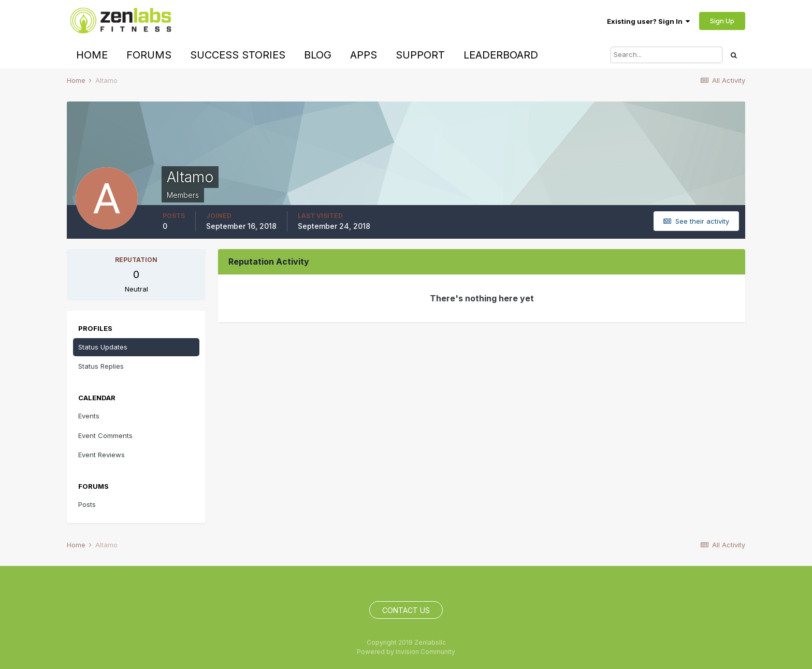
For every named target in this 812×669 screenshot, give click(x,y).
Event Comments (105, 435)
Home (92, 55)
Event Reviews (102, 455)
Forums (149, 55)
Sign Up (722, 21)
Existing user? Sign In (648, 21)
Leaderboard (501, 55)
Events (89, 416)
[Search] (666, 55)
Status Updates (103, 347)
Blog (318, 55)
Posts (87, 504)
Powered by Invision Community (406, 652)
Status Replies (101, 366)
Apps (364, 55)
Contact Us (406, 610)
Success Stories (238, 55)
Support (420, 55)
